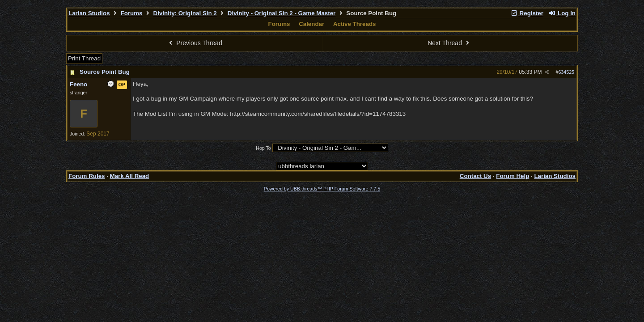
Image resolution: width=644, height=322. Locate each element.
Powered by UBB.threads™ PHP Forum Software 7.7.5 (322, 189)
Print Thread (84, 58)
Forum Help (513, 176)
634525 (566, 72)
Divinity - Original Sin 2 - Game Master (282, 13)
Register (527, 13)
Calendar (311, 24)
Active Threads (355, 24)
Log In (562, 13)
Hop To (263, 148)
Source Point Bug (105, 72)
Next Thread (449, 43)
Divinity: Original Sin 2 (185, 13)
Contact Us (475, 176)
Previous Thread (195, 43)
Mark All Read (130, 176)
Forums (132, 13)
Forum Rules (87, 176)
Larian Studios (89, 13)
